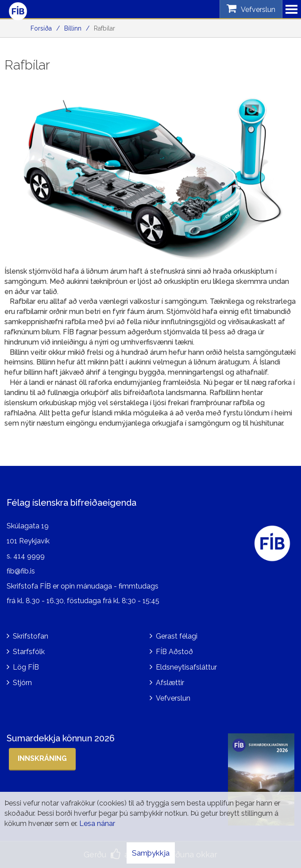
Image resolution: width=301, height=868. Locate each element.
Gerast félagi (177, 636)
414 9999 (29, 556)
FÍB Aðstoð (174, 652)
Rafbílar (104, 28)
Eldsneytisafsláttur (186, 667)
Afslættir (170, 683)
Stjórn (22, 683)
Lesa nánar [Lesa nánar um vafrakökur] (97, 823)
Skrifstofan (31, 636)
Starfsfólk (29, 652)
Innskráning (42, 758)
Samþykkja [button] (151, 853)
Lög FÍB (26, 667)
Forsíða (41, 28)
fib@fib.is (21, 571)
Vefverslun (173, 698)
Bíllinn (73, 28)
